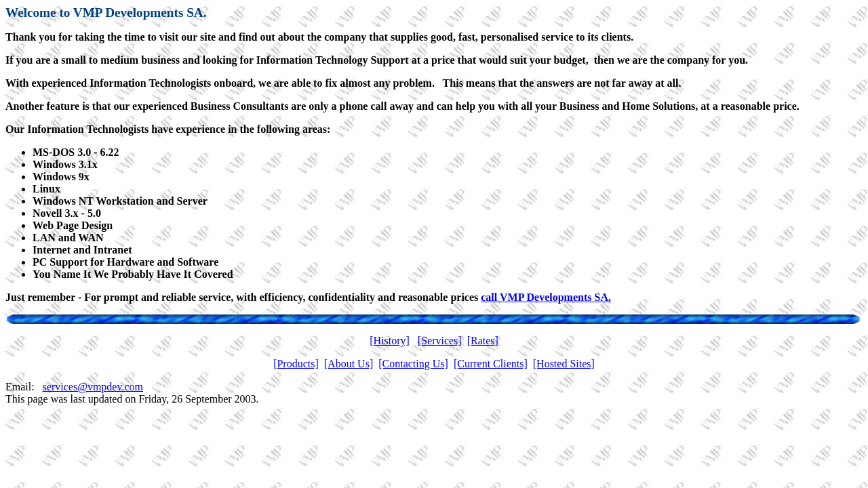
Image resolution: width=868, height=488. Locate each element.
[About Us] (349, 364)
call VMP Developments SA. (546, 297)
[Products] (296, 364)
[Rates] (483, 341)
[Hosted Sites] (564, 364)
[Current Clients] (491, 364)
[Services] (440, 341)
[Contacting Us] (413, 364)
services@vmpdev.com (93, 387)
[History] (390, 341)
